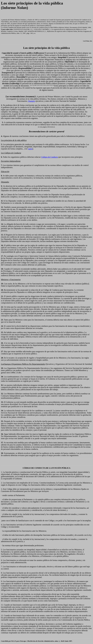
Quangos (32, 101)
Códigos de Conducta (50, 157)
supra (30, 149)
